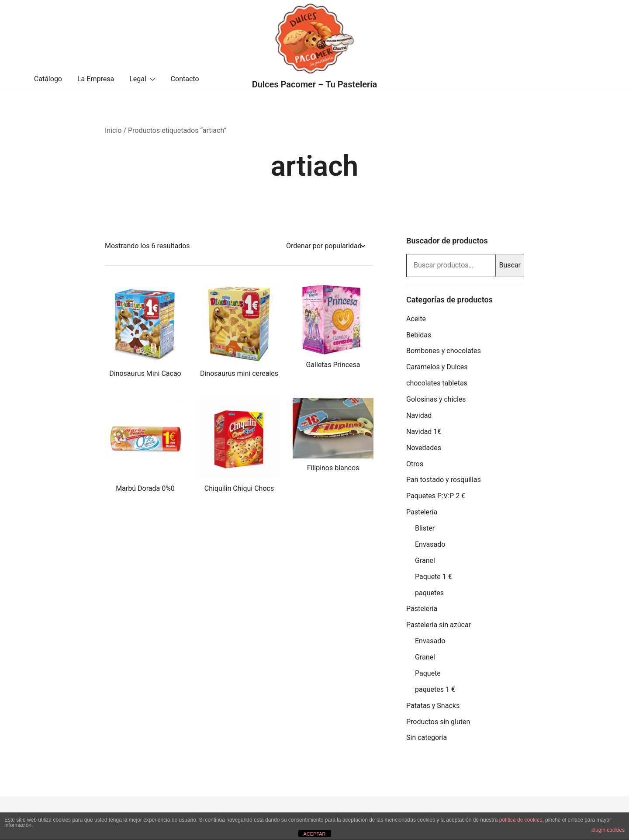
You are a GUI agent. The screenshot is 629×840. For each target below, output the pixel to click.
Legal (138, 79)
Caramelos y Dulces (437, 367)
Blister (425, 528)
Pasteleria (422, 609)
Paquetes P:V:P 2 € (436, 496)
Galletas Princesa (333, 365)
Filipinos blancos (333, 468)
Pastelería (422, 512)
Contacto (185, 79)
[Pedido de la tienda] (325, 246)
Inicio (113, 130)
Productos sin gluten (438, 722)
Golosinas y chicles (436, 399)
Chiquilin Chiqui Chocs (239, 488)
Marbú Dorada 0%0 (145, 488)
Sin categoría (427, 738)
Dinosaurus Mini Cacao (145, 373)
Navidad (419, 415)
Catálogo (48, 79)
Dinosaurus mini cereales (239, 373)
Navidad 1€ (424, 432)
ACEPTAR (314, 834)
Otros (415, 464)
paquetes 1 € (435, 689)
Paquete (428, 673)
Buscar (510, 265)
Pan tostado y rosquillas (444, 480)
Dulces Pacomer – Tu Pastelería (315, 84)
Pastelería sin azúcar (439, 625)
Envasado (430, 544)
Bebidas (419, 335)
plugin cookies (608, 830)
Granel (425, 561)
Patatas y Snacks (433, 706)
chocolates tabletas (437, 383)
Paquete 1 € (434, 577)
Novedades (424, 448)
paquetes (429, 593)
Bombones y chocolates (444, 351)
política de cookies (521, 820)
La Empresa (96, 79)
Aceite (416, 319)
